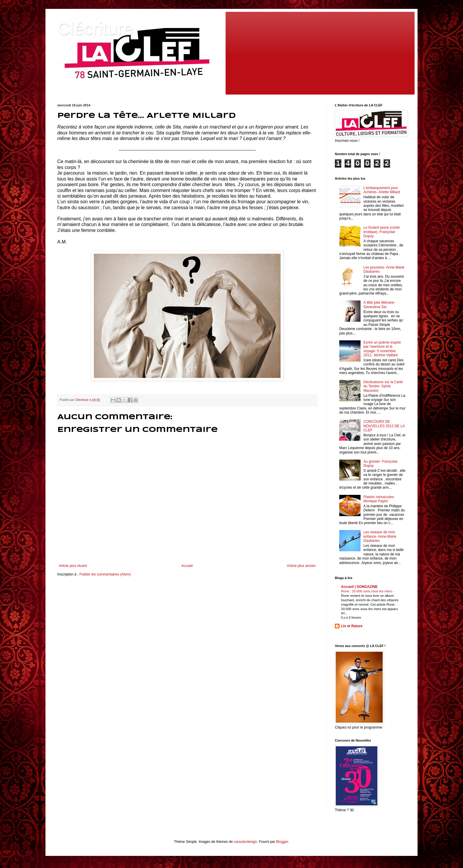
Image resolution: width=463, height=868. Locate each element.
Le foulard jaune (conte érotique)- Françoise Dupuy (382, 232)
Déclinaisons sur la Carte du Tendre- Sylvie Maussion (383, 386)
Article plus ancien (301, 566)
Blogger (282, 842)
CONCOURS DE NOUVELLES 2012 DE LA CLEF (384, 426)
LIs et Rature (352, 626)
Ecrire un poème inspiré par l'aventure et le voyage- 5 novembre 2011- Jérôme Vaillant (382, 349)
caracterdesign (246, 842)
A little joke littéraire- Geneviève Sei (379, 305)
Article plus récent (73, 566)
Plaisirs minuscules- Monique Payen (379, 499)
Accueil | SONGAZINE (359, 587)
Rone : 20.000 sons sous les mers (367, 591)
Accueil (187, 566)
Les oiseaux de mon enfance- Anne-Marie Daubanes (380, 536)
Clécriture (95, 29)
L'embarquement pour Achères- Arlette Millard (382, 190)
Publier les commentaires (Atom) (105, 574)
